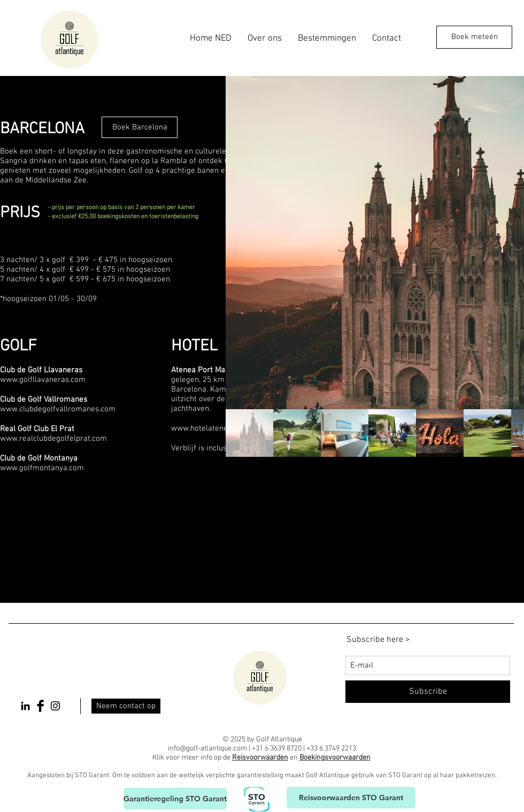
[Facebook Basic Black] (40, 706)
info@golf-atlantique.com (207, 749)
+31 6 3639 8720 (277, 749)
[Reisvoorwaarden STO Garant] (351, 798)
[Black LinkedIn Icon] (25, 706)
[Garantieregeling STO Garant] (175, 799)
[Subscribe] (428, 692)
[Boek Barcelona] (140, 127)
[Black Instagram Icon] (55, 706)
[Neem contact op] (126, 706)
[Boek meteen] (474, 37)
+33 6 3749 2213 (331, 749)
